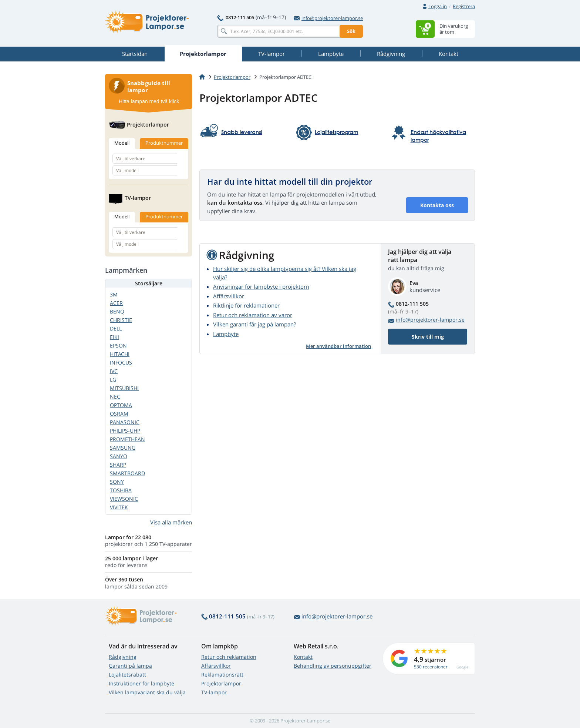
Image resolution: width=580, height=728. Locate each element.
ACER (116, 303)
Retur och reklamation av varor (253, 315)
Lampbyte (226, 334)
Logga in (438, 6)
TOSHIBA (121, 490)
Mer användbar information (338, 346)
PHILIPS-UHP (125, 431)
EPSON (118, 345)
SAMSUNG (123, 448)
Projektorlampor (232, 77)
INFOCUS (121, 363)
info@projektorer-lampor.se (328, 18)
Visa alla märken (171, 522)
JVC (114, 371)
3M (114, 294)
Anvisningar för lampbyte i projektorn (261, 286)
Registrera (464, 6)
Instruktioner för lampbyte (141, 683)
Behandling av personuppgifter (333, 666)
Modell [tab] (122, 143)
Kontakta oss (437, 205)
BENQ (117, 311)
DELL (116, 328)
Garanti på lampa (130, 666)
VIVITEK (119, 507)
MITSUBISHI (124, 388)
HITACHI (120, 354)
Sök (351, 31)
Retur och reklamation (229, 657)
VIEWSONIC (124, 499)
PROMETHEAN (127, 439)
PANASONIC (125, 422)
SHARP (118, 465)
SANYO (119, 456)
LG (113, 380)
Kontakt (303, 657)
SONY (117, 482)
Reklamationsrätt (222, 675)
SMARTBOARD (127, 473)
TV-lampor (214, 692)
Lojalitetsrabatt (127, 675)
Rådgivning (123, 657)
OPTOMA (121, 405)
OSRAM (119, 414)
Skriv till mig (428, 337)
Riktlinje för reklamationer (246, 305)
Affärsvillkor (229, 296)
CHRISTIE (121, 320)
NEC (115, 397)
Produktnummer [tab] (164, 143)
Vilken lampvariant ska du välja (147, 692)
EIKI (114, 337)
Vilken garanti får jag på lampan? (254, 324)
